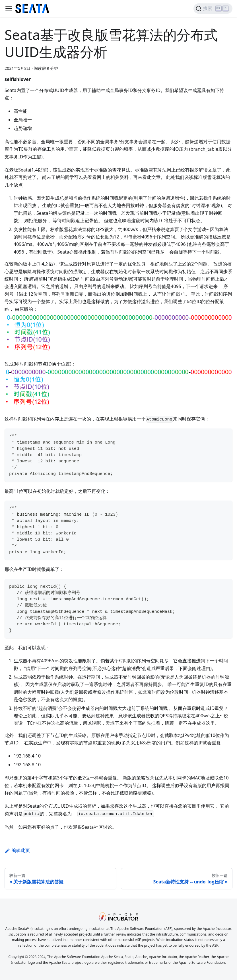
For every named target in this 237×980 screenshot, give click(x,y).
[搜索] (213, 9)
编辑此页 (17, 850)
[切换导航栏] (9, 9)
